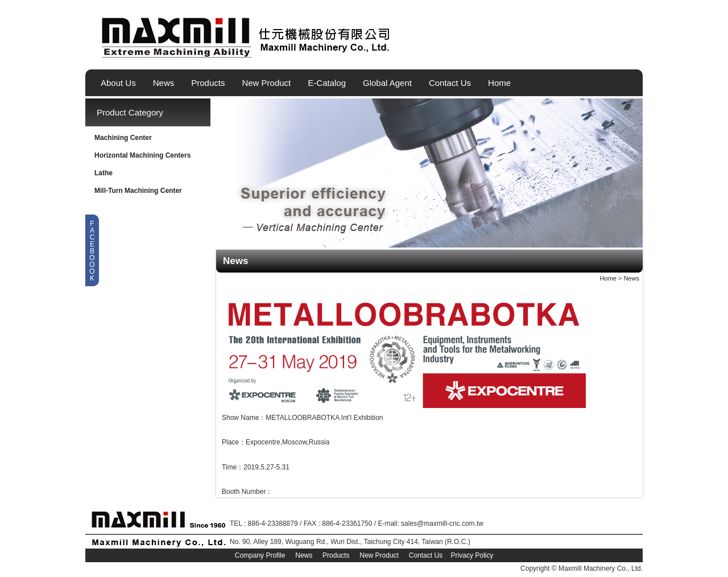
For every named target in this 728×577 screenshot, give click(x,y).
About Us (118, 83)
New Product (266, 83)
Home (499, 83)
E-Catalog (327, 83)
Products (208, 83)
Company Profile (260, 555)
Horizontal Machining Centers (142, 155)
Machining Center (123, 138)
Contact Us (450, 83)
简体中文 (635, 53)
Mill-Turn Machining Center (138, 191)
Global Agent (387, 83)
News (164, 83)
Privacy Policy (472, 555)
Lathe (104, 173)
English (597, 53)
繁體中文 (616, 53)
